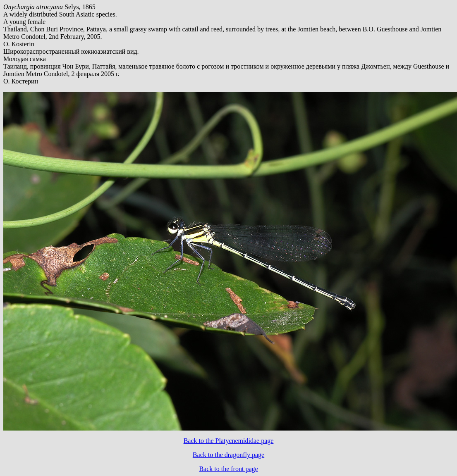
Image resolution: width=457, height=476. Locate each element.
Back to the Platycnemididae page (229, 441)
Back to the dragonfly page (228, 455)
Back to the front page (228, 469)
